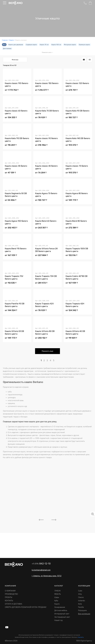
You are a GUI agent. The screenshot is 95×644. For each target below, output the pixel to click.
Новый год (58, 620)
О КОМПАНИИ (10, 591)
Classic (81, 597)
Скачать (81, 637)
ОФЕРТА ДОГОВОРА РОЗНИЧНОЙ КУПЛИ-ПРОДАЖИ (26, 607)
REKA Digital (84, 641)
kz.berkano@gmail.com (41, 570)
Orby (80, 594)
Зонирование (60, 607)
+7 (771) (41, 564)
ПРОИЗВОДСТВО (11, 594)
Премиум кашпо (84, 45)
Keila (80, 604)
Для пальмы (7, 48)
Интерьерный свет (62, 614)
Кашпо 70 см (44, 45)
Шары (57, 597)
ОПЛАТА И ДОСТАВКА (13, 604)
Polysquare (82, 611)
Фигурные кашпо (70, 45)
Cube (80, 591)
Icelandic (82, 601)
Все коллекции (84, 614)
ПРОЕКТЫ (8, 597)
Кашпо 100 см (56, 45)
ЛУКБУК (57, 591)
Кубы (56, 601)
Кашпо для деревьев (16, 45)
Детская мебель (61, 611)
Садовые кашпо (31, 45)
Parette (81, 607)
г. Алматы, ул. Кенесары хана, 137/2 (47, 576)
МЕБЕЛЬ (58, 594)
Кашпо (57, 604)
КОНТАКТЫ (9, 601)
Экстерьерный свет (62, 617)
